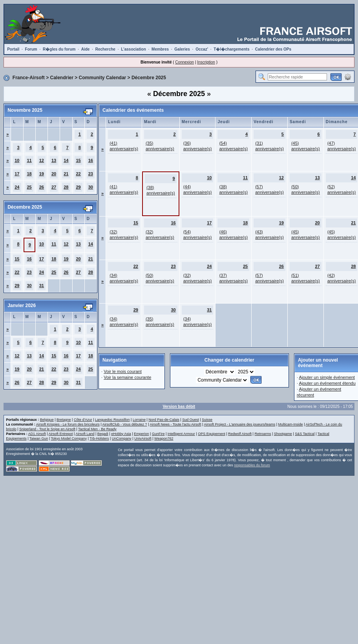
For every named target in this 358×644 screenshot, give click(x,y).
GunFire (158, 434)
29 (79, 187)
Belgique (47, 420)
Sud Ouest (191, 420)
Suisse (207, 420)
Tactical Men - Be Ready (97, 429)
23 (91, 174)
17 (17, 174)
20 (54, 174)
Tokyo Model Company (69, 438)
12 (42, 160)
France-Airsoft (29, 78)
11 (29, 160)
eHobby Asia (121, 434)
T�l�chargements (231, 49)
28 (66, 187)
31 (42, 286)
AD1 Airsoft (37, 434)
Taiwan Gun (39, 438)
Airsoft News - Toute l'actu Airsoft (175, 424)
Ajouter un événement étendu (327, 383)
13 (54, 160)
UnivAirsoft (143, 438)
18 (29, 174)
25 (29, 187)
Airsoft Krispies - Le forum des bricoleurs (68, 424)
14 (66, 160)
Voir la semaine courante (127, 377)
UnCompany (122, 438)
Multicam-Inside (291, 424)
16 (91, 160)
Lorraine (139, 420)
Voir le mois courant (123, 371)
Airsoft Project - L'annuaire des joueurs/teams (239, 424)
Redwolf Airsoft (240, 434)
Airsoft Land (85, 434)
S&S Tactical (305, 434)
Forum (31, 49)
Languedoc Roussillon (112, 420)
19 (42, 174)
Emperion (142, 434)
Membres (160, 49)
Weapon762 (164, 438)
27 (54, 187)
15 (79, 160)
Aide (86, 49)
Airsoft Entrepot (61, 434)
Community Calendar (103, 78)
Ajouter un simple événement (327, 377)
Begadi (103, 434)
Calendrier (62, 78)
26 (42, 187)
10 (17, 160)
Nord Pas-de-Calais (164, 420)
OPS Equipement (212, 434)
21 (66, 174)
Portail (13, 49)
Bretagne (64, 420)
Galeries (182, 49)
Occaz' (202, 49)
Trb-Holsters (99, 438)
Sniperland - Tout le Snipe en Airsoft (47, 429)
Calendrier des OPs (273, 49)
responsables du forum (252, 465)
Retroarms (263, 434)
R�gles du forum (59, 49)
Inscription (206, 62)
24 (17, 187)
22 (79, 174)
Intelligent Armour (181, 434)
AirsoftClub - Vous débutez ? (125, 424)
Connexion (184, 62)
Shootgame (283, 434)
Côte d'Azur (83, 420)
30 (91, 187)
